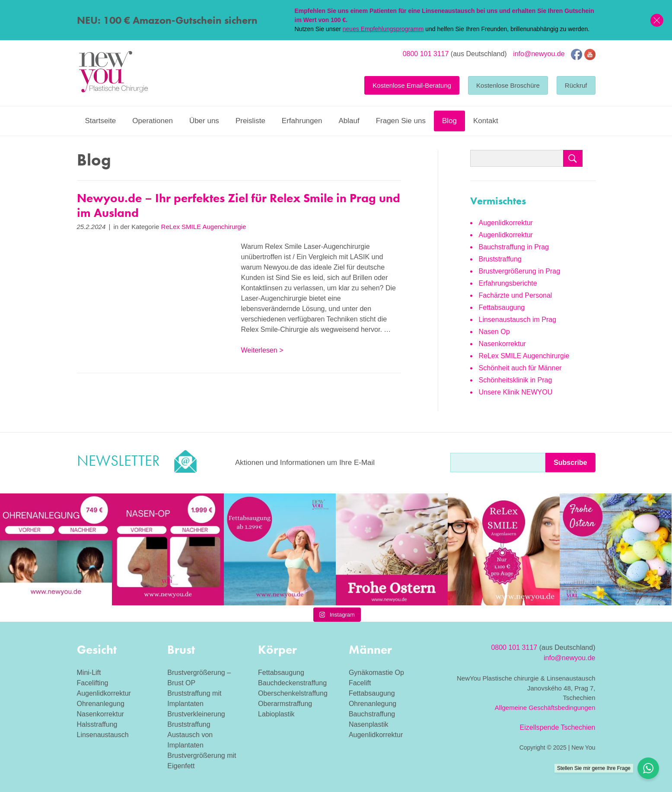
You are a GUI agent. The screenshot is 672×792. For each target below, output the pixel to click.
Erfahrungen (302, 121)
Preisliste (250, 121)
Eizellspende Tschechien (558, 727)
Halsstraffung (97, 724)
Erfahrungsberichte (508, 283)
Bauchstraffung (372, 714)
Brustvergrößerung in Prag (520, 271)
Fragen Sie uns (401, 121)
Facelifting (93, 683)
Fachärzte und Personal (516, 295)
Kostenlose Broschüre (508, 85)
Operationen (153, 121)
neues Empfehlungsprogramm (383, 29)
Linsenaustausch (103, 735)
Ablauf (349, 121)
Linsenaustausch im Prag (518, 320)
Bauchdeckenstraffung (292, 683)
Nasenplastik (369, 724)
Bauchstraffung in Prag (514, 247)
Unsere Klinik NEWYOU (516, 392)
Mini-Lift (89, 673)
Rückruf (576, 85)
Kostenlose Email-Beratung (412, 85)
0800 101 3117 (426, 54)
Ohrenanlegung (101, 704)
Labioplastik (276, 714)
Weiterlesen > (262, 350)
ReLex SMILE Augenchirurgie (204, 227)
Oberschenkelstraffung (293, 693)
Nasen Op (494, 332)
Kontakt (486, 121)
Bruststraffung (500, 259)
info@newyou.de (539, 54)
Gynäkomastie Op (376, 673)
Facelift (360, 683)
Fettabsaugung (502, 307)
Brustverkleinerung (196, 714)
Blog (449, 121)
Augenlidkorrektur (506, 223)
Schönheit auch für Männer (520, 368)
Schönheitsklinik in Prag (516, 380)
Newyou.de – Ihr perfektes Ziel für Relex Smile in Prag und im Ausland (239, 205)
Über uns (204, 121)
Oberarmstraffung (285, 704)
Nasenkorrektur (502, 344)
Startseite (101, 121)
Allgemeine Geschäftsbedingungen (545, 708)
